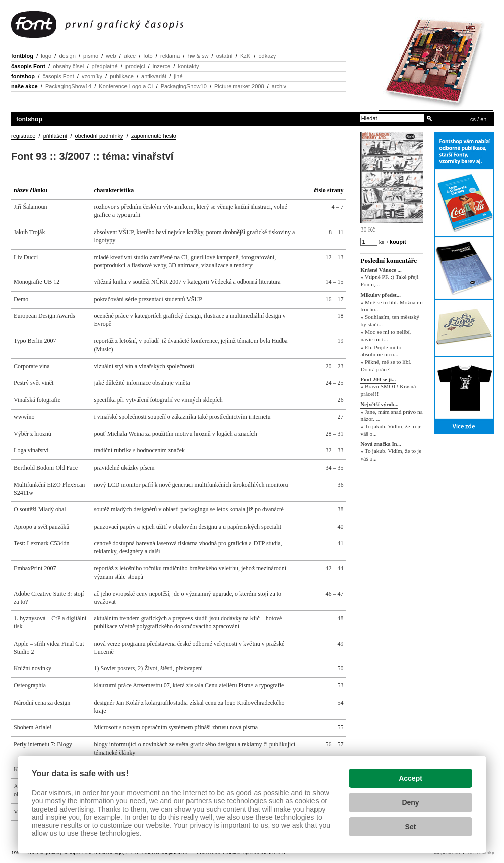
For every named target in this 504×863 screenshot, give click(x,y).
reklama (170, 56)
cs (473, 119)
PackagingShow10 (184, 86)
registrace (23, 136)
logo (46, 56)
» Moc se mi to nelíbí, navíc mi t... (386, 336)
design (67, 56)
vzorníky (92, 76)
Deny (410, 802)
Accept (411, 778)
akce (130, 56)
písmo (91, 56)
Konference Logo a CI (126, 86)
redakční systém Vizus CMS (254, 853)
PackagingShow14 (68, 86)
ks (381, 242)
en (483, 119)
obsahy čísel (68, 66)
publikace (121, 76)
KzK (245, 56)
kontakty (188, 66)
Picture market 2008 (239, 86)
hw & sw (198, 56)
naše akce (24, 86)
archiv (279, 86)
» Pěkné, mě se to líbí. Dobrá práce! (386, 365)
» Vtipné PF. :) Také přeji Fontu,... (389, 281)
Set (411, 827)
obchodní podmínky (99, 136)
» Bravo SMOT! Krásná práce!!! (388, 391)
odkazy (267, 56)
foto (148, 56)
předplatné (105, 66)
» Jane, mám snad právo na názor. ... (391, 415)
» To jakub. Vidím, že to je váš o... (391, 430)
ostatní (225, 56)
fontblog (22, 56)
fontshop (23, 76)
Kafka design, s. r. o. (117, 853)
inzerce (162, 66)
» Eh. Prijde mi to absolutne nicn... (381, 351)
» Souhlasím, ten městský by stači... (390, 321)
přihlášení (55, 136)
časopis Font (28, 66)
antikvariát (154, 76)
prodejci (135, 66)
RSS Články (481, 853)
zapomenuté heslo (154, 136)
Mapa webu (447, 853)
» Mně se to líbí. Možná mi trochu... (392, 306)
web (111, 56)
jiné (178, 76)
